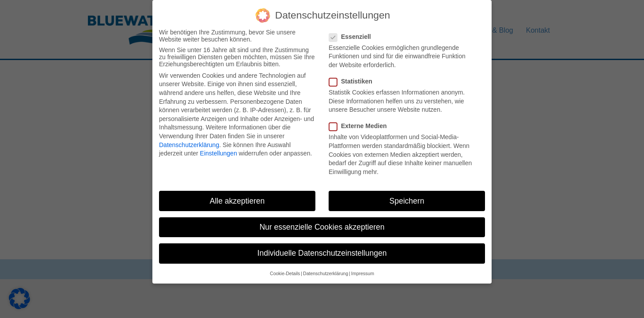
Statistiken (353, 74)
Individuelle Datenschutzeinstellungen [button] (322, 246)
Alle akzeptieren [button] (237, 194)
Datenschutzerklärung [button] (326, 266)
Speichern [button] (407, 194)
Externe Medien (360, 119)
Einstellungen (219, 146)
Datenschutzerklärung (189, 138)
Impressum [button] (363, 266)
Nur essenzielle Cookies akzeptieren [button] (322, 220)
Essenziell (353, 30)
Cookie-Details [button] (285, 266)
